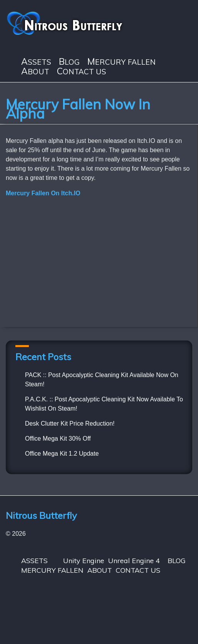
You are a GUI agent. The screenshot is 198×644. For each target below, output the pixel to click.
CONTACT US (82, 71)
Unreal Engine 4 (134, 561)
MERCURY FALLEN (121, 62)
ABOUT (35, 71)
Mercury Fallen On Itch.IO (43, 193)
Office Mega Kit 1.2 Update (62, 454)
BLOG (69, 62)
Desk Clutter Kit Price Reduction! (70, 423)
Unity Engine (84, 561)
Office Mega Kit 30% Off (58, 439)
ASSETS (36, 62)
